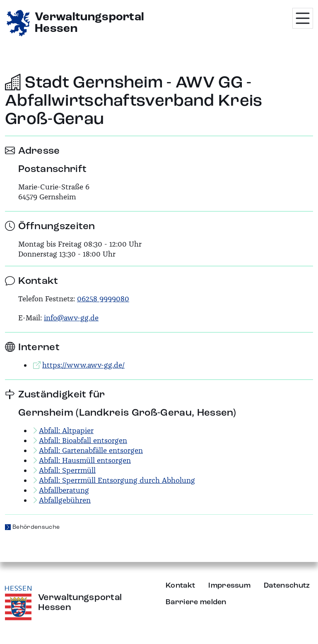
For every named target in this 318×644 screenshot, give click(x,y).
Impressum (229, 586)
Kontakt (180, 586)
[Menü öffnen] (303, 18)
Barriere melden (196, 602)
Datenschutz (287, 586)
